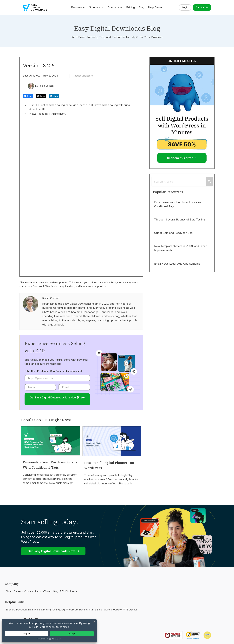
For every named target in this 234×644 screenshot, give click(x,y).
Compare (115, 7)
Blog (141, 7)
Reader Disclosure (83, 76)
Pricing (130, 7)
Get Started (202, 7)
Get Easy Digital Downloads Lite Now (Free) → (57, 399)
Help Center (156, 7)
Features (78, 7)
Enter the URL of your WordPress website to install (53, 371)
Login (185, 7)
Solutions (96, 7)
